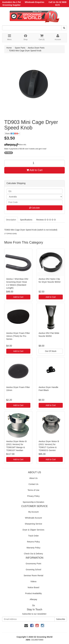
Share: (12, 134)
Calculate (34, 208)
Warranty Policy (34, 548)
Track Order (33, 536)
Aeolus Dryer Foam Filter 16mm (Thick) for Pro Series (18, 336)
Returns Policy (33, 542)
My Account (33, 512)
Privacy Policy (33, 496)
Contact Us (33, 484)
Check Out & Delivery (34, 554)
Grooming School (33, 570)
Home (9, 48)
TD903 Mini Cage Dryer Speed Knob (25, 51)
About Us (34, 478)
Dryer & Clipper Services (33, 530)
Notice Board (33, 587)
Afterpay (33, 599)
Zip (33, 605)
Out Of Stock (51, 351)
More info (15, 145)
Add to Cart (34, 170)
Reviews (46, 220)
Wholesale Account (33, 518)
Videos (33, 581)
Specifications (26, 220)
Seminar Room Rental (34, 576)
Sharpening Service (33, 524)
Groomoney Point (33, 564)
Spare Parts (20, 48)
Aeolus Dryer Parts (36, 48)
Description (11, 220)
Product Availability (33, 593)
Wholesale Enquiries (35, 2)
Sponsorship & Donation (33, 502)
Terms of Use (33, 490)
